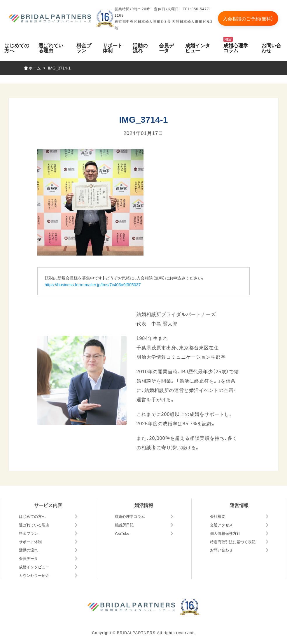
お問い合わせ (271, 48)
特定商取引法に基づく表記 (233, 542)
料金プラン (84, 48)
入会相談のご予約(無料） (248, 18)
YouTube (122, 533)
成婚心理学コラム (236, 48)
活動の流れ (140, 48)
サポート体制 (113, 48)
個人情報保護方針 (225, 533)
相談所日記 (124, 525)
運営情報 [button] (239, 505)
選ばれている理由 (51, 48)
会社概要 (218, 516)
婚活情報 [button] (144, 505)
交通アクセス (221, 525)
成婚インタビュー (198, 48)
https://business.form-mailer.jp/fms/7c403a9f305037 (93, 284)
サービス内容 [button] (48, 505)
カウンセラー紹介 (34, 575)
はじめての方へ (17, 48)
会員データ (166, 48)
